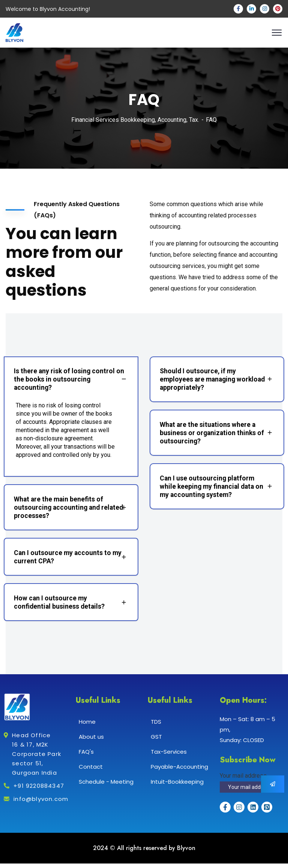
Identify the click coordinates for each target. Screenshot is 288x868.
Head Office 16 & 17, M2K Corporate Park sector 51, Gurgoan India (37, 758)
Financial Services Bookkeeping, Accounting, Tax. (135, 120)
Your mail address (243, 780)
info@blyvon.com (41, 803)
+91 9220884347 (39, 790)
